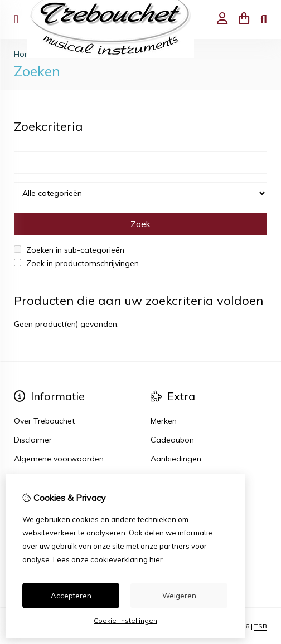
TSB (261, 626)
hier (156, 559)
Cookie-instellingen (125, 620)
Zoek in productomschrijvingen (76, 263)
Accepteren (71, 596)
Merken (164, 421)
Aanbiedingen (176, 459)
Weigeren (179, 596)
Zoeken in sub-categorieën (69, 250)
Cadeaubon (172, 440)
